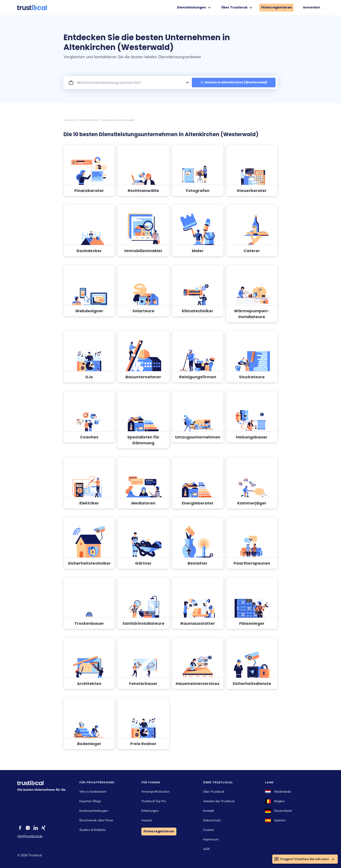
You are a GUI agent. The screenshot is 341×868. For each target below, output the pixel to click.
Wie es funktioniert (93, 792)
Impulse (147, 820)
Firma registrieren (277, 7)
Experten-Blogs (90, 801)
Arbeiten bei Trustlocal (219, 801)
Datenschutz (212, 820)
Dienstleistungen (195, 8)
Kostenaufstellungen (94, 811)
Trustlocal (69, 120)
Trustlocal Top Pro (154, 801)
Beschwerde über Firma (96, 820)
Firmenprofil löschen (155, 792)
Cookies (209, 830)
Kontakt (209, 811)
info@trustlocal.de (30, 836)
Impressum (211, 839)
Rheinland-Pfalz (89, 120)
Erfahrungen (150, 811)
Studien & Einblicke (93, 830)
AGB (206, 849)
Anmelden (312, 7)
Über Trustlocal (237, 8)
